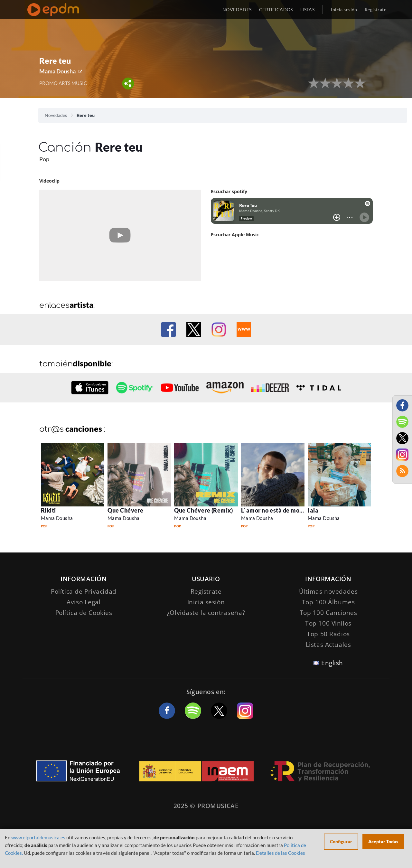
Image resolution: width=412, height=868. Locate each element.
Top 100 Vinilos (328, 623)
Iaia (313, 510)
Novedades (56, 115)
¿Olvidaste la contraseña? (206, 613)
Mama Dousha (57, 71)
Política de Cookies (84, 613)
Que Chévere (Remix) (203, 510)
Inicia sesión (344, 9)
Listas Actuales (328, 645)
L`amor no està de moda (274, 510)
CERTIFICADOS (276, 9)
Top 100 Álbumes (328, 602)
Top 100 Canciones (328, 613)
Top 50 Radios (328, 634)
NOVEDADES (237, 9)
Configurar (341, 841)
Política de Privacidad (84, 591)
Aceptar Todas (383, 841)
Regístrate (375, 9)
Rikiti (48, 510)
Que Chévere (126, 510)
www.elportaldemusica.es (38, 837)
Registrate (206, 591)
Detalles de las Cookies (281, 853)
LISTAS (308, 9)
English (332, 663)
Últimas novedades (328, 591)
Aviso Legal (84, 602)
